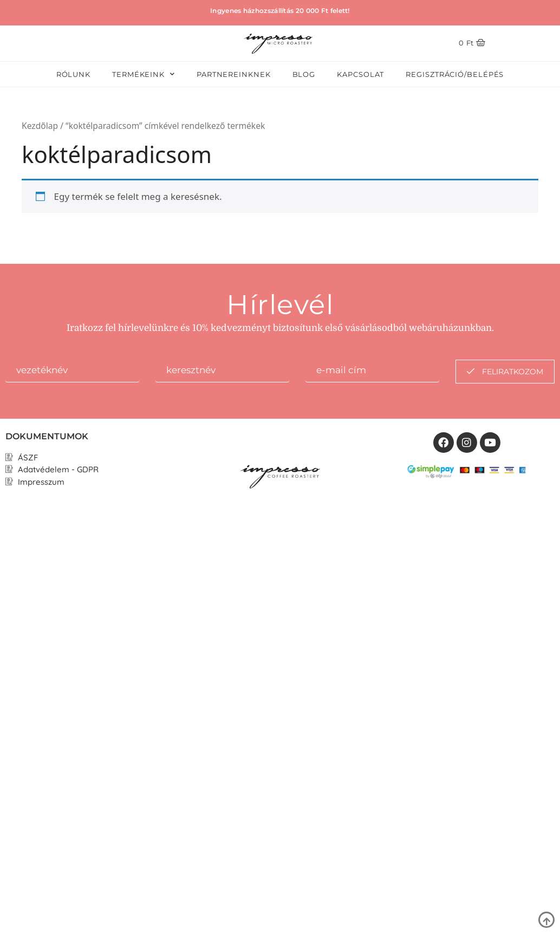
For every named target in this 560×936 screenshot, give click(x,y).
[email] (372, 371)
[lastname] (222, 371)
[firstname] (72, 371)
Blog (304, 74)
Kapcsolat (360, 74)
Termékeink (144, 74)
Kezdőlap (40, 126)
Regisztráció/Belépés (455, 74)
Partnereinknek (234, 74)
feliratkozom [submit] (505, 372)
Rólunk (73, 74)
